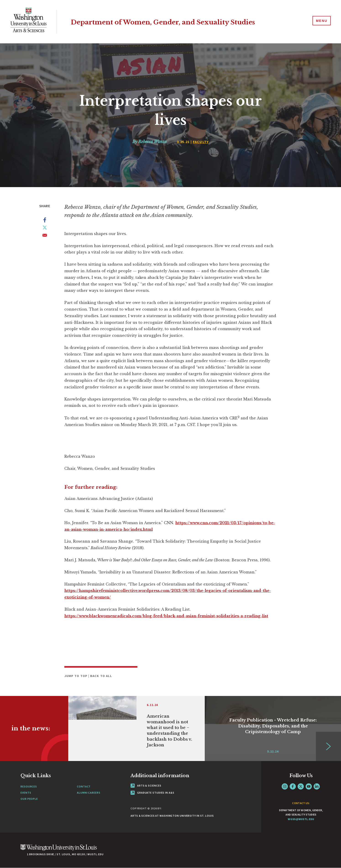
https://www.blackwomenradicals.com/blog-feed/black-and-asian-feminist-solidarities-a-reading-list (166, 616)
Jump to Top (76, 676)
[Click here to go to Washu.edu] (59, 850)
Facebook (293, 786)
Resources (29, 786)
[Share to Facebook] (45, 221)
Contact (84, 786)
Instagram (285, 786)
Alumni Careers (89, 793)
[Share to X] (45, 228)
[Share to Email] (45, 236)
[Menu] (320, 21)
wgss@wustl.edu (301, 819)
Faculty (201, 142)
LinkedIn (317, 786)
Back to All (101, 676)
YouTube (309, 786)
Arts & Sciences (146, 786)
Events (26, 793)
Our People (29, 799)
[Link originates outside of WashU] (136, 728)
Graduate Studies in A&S (152, 793)
